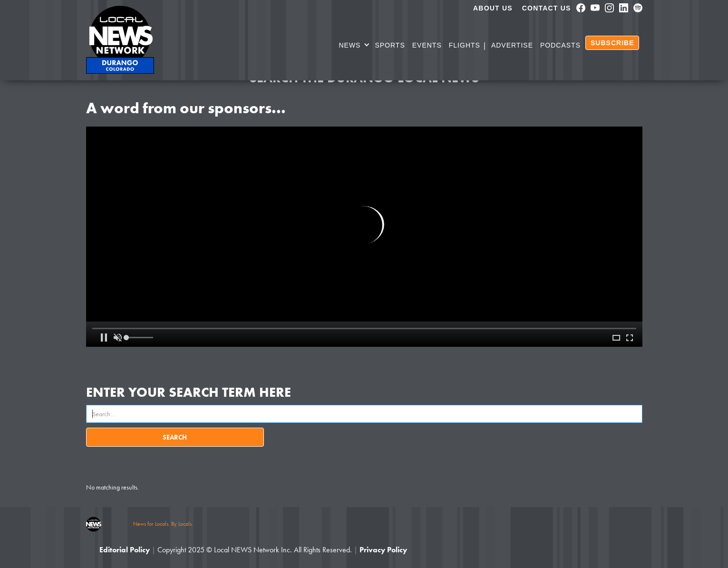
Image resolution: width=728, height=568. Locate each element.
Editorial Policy (125, 550)
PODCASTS (560, 45)
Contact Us (547, 8)
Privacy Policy (383, 550)
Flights (465, 45)
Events (427, 45)
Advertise (512, 45)
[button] (354, 47)
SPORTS (390, 45)
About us (493, 8)
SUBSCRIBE (612, 43)
